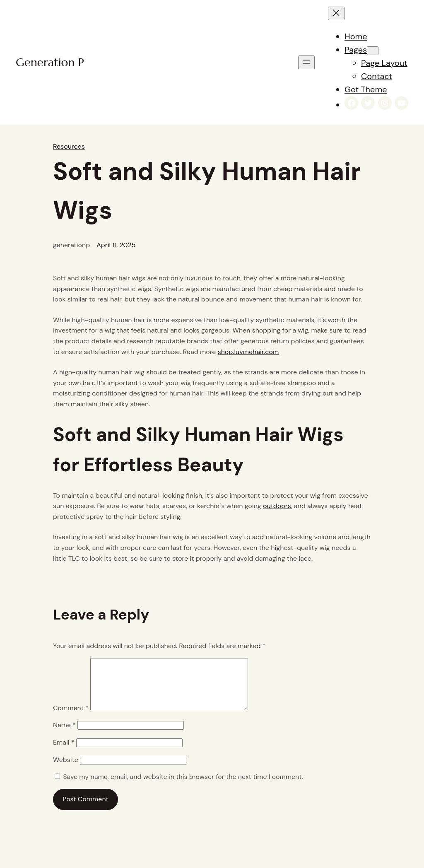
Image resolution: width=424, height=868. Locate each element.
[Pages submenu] (373, 51)
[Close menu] (336, 13)
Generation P (50, 62)
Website (66, 770)
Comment (71, 718)
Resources (69, 146)
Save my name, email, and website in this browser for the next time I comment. (183, 787)
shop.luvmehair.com (248, 352)
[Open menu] (306, 62)
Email (64, 752)
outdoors (277, 506)
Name (64, 735)
